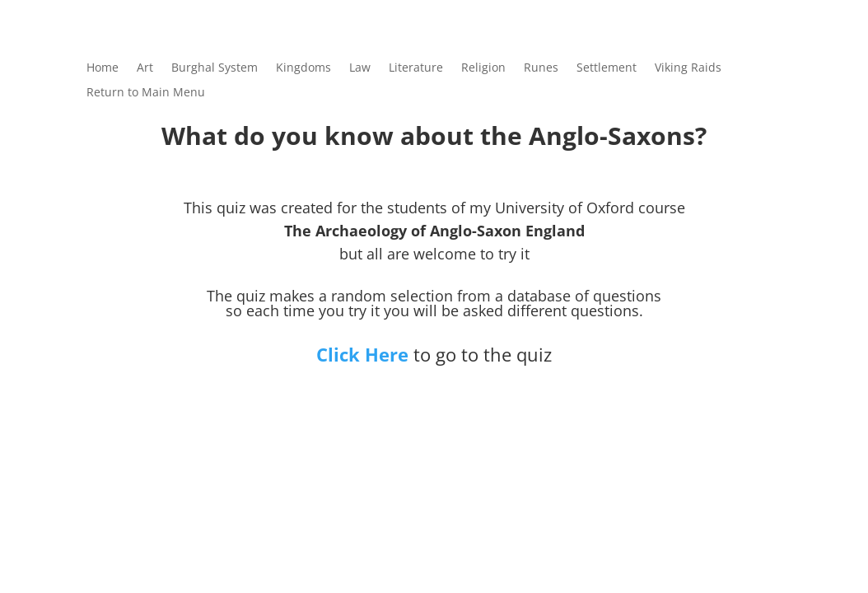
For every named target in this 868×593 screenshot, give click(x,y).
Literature (416, 68)
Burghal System (215, 68)
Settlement (607, 68)
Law (360, 68)
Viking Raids (688, 68)
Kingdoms (303, 68)
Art (145, 68)
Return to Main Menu (146, 93)
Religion (483, 68)
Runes (541, 68)
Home (103, 68)
